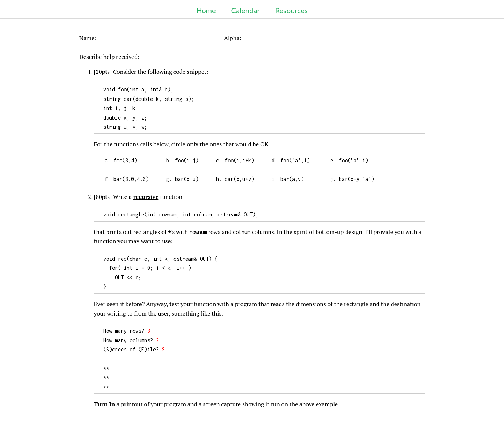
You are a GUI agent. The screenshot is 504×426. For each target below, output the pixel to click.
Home (206, 10)
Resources (292, 10)
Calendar (246, 10)
